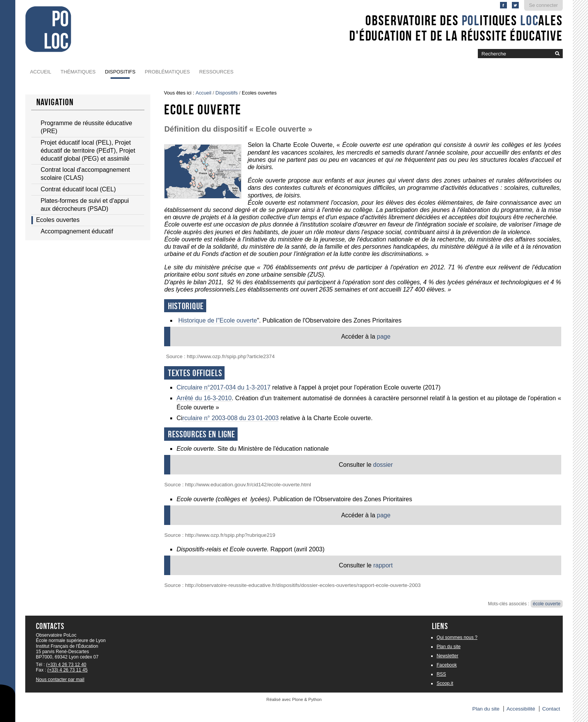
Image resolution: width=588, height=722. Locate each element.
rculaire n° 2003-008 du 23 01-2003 (231, 418)
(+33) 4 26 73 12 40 (66, 665)
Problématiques (167, 72)
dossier (382, 465)
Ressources (217, 72)
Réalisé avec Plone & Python (294, 699)
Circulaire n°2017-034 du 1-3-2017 (223, 387)
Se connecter (543, 5)
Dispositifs (120, 72)
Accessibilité (521, 709)
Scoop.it (445, 683)
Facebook (447, 665)
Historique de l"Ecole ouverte (218, 320)
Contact (551, 709)
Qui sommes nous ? (457, 637)
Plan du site (449, 647)
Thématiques (78, 72)
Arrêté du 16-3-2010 (204, 398)
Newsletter (447, 656)
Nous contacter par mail (60, 680)
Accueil (40, 72)
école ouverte (547, 604)
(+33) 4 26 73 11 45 (68, 670)
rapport (383, 565)
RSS (441, 674)
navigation (55, 102)
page (384, 337)
